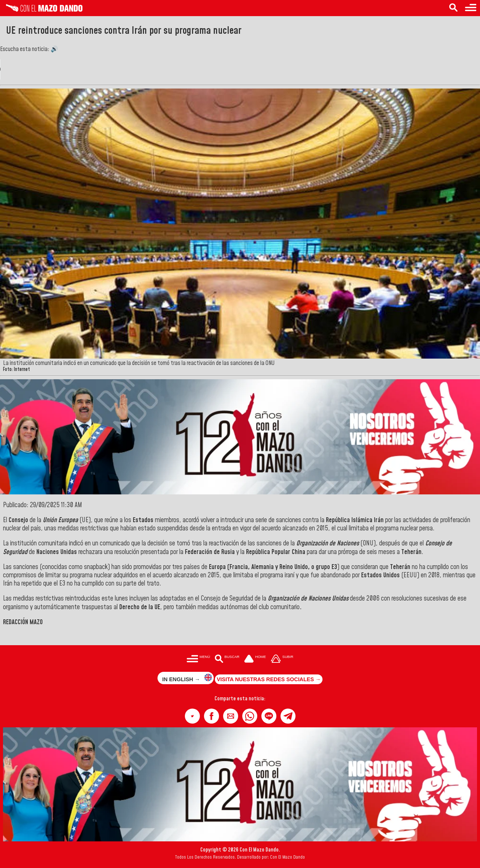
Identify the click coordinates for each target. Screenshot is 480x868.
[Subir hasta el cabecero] (282, 660)
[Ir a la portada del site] (255, 660)
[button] (192, 716)
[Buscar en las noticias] (453, 8)
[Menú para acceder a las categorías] (471, 8)
